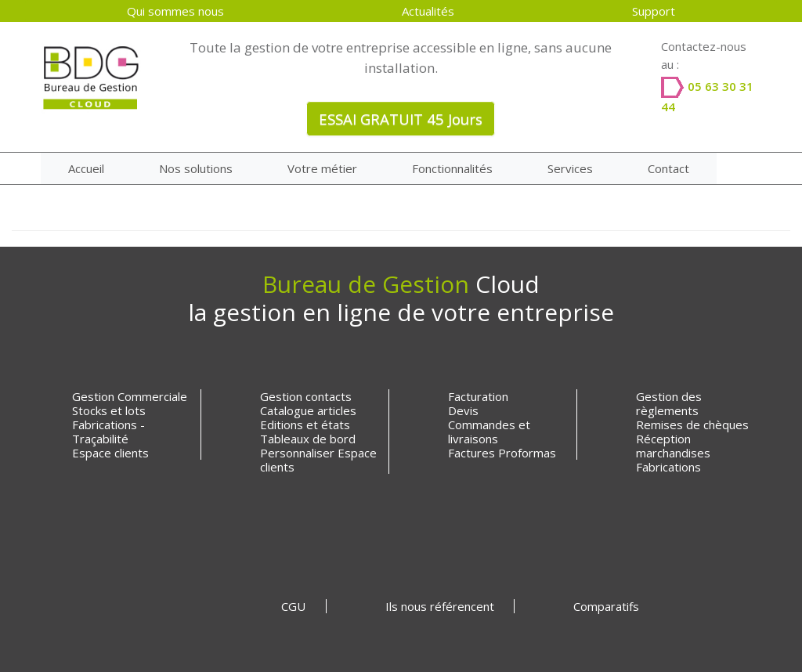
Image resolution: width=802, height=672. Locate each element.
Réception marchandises (673, 446)
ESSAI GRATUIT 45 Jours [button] (401, 119)
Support (654, 11)
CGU (293, 606)
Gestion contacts (306, 396)
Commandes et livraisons (489, 432)
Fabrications (668, 467)
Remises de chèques (692, 425)
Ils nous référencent (440, 606)
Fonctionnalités (452, 168)
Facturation (478, 396)
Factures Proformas (502, 453)
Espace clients (110, 453)
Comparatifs (606, 606)
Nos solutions (196, 168)
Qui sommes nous (175, 11)
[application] (798, 668)
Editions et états (305, 425)
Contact (668, 168)
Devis (463, 410)
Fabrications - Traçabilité (108, 432)
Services (570, 168)
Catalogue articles (308, 410)
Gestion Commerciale (130, 396)
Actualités (428, 11)
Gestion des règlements (669, 403)
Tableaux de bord (308, 439)
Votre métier (322, 168)
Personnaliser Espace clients (318, 460)
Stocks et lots (109, 410)
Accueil (86, 168)
